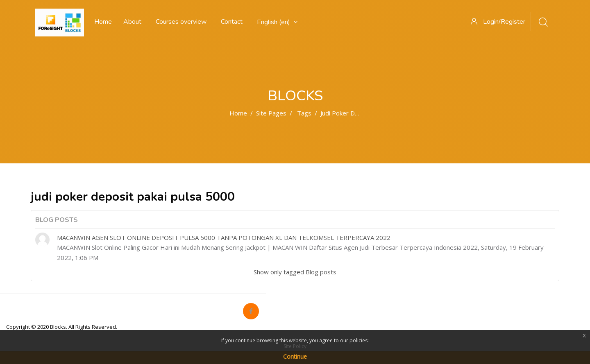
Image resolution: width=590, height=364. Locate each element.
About (132, 22)
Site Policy (295, 346)
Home (238, 113)
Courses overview (181, 22)
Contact (232, 22)
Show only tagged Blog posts (295, 272)
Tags (304, 113)
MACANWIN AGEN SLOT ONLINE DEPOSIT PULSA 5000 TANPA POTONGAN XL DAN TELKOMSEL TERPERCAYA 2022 (224, 237)
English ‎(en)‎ (277, 22)
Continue (295, 356)
